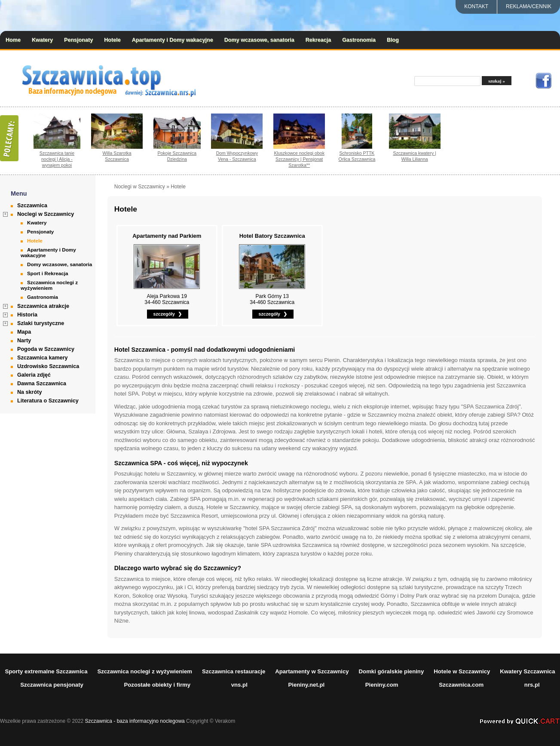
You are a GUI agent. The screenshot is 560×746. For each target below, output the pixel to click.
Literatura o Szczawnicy (48, 401)
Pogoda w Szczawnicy (46, 349)
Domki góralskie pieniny (392, 671)
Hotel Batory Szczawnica (272, 236)
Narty (24, 341)
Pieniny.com (382, 685)
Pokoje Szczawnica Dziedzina (177, 156)
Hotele (112, 40)
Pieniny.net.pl (306, 685)
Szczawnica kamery (43, 358)
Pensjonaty (78, 40)
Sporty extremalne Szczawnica (46, 671)
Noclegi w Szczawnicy (46, 214)
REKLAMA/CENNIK (529, 6)
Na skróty (29, 392)
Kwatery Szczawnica (527, 671)
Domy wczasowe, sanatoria (259, 40)
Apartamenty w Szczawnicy (312, 671)
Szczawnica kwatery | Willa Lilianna (415, 156)
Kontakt (476, 6)
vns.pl (239, 685)
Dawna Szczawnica (42, 384)
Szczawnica (32, 206)
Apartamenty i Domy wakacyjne (173, 40)
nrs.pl (532, 685)
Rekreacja (318, 40)
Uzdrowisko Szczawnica (48, 366)
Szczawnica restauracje (234, 671)
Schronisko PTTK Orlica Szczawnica (357, 156)
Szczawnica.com (461, 685)
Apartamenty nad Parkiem (167, 236)
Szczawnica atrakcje (43, 306)
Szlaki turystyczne (41, 323)
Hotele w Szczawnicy (462, 671)
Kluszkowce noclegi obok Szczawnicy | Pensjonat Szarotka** (299, 159)
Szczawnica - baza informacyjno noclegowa (135, 721)
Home (13, 40)
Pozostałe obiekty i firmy (157, 685)
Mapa (24, 332)
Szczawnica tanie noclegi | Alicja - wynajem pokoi (57, 159)
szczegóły (164, 314)
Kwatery (42, 40)
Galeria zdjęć (34, 375)
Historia (27, 315)
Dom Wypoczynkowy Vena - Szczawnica (237, 156)
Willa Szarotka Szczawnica (117, 156)
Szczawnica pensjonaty (52, 685)
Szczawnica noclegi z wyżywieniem (49, 285)
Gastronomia (359, 40)
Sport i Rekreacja (48, 273)
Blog (393, 40)
